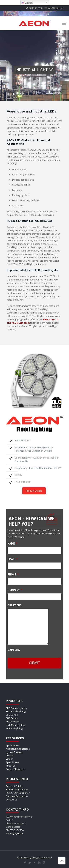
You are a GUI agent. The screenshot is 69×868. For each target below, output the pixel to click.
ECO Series (12, 715)
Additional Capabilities (18, 749)
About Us (11, 766)
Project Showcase (15, 769)
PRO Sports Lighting (16, 708)
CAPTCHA (14, 650)
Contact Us (12, 800)
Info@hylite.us (16, 834)
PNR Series (12, 718)
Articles (10, 756)
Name (12, 544)
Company (15, 590)
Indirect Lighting (14, 728)
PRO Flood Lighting (16, 711)
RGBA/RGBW (13, 722)
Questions (15, 605)
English (27, 3)
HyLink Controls (14, 752)
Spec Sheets (13, 762)
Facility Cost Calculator (18, 793)
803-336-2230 (17, 830)
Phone (13, 574)
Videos (10, 759)
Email (13, 559)
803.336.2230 (36, 8)
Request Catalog (15, 786)
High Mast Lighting (15, 725)
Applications (12, 745)
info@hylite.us (55, 8)
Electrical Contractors (17, 796)
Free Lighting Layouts (17, 789)
